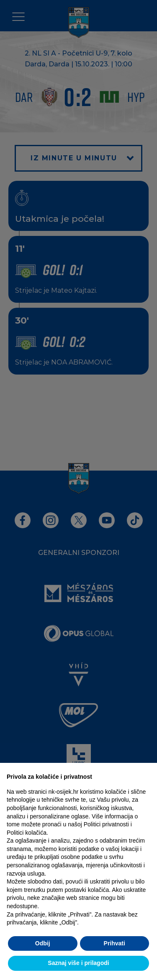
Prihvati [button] (115, 943)
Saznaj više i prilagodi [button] (78, 963)
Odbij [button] (43, 943)
